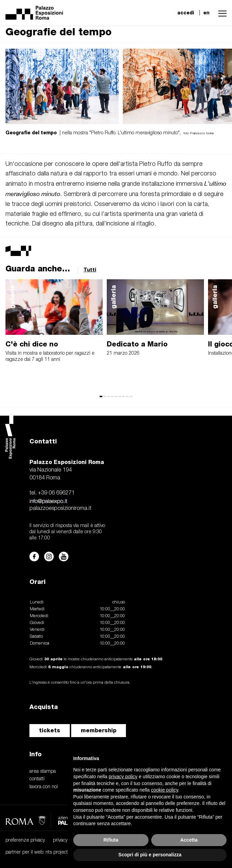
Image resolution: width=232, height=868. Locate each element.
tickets (50, 730)
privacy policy (67, 840)
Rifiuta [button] (111, 840)
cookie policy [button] (164, 790)
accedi (186, 13)
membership (99, 730)
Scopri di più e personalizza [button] (150, 855)
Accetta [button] (189, 840)
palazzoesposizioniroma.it (60, 509)
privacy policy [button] (123, 777)
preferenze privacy (25, 840)
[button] (221, 13)
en (206, 13)
